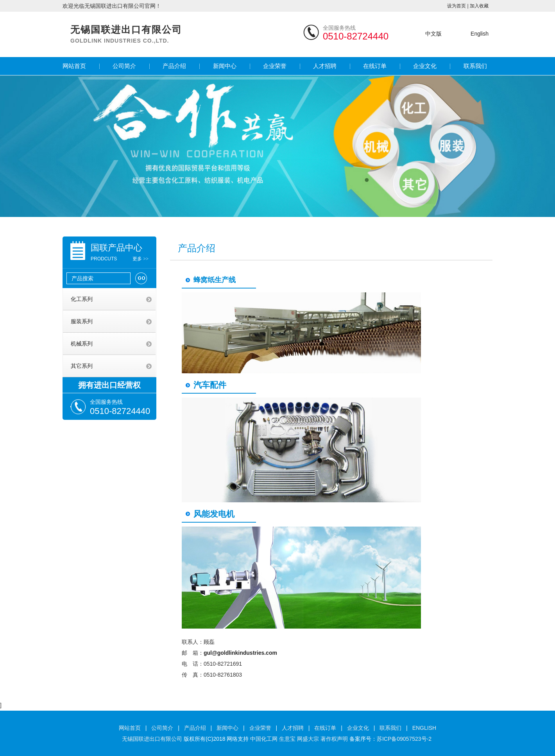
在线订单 (375, 66)
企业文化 (425, 66)
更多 (141, 259)
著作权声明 (334, 739)
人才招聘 (325, 66)
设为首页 (457, 6)
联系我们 (475, 66)
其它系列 (82, 366)
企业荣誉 (275, 66)
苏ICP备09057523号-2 (404, 739)
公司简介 (124, 66)
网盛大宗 (308, 739)
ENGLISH (424, 728)
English (480, 34)
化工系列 (82, 299)
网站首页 (74, 66)
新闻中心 (225, 66)
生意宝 (287, 739)
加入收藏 (479, 6)
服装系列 (82, 321)
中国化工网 (264, 739)
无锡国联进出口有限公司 (152, 739)
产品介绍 (174, 66)
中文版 (433, 34)
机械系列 (82, 344)
